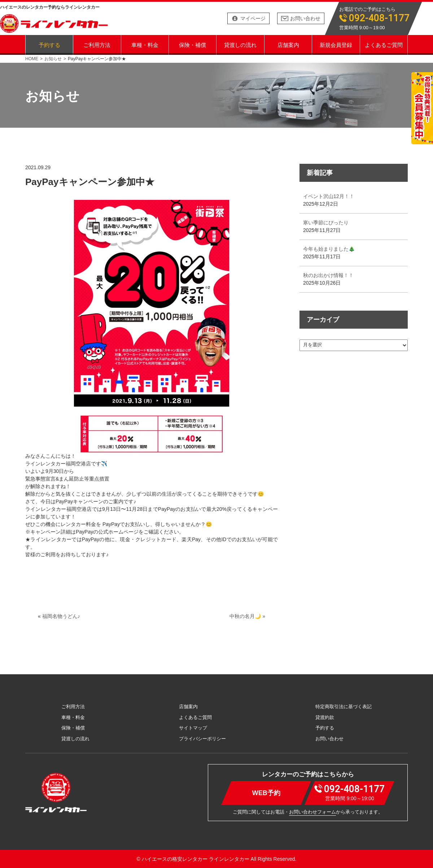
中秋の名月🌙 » (247, 616)
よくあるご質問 (384, 45)
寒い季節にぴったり (326, 223)
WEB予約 (266, 793)
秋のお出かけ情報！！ (328, 275)
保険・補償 (193, 45)
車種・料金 (145, 45)
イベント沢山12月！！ (329, 196)
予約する (49, 45)
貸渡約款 (325, 717)
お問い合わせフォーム (312, 812)
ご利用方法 (97, 45)
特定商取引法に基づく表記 (344, 707)
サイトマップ (193, 728)
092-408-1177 (379, 18)
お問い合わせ (305, 18)
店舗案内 (288, 45)
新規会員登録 (336, 45)
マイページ (253, 18)
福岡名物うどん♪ (61, 616)
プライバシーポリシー (202, 739)
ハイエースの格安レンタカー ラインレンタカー (196, 859)
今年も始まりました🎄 (329, 249)
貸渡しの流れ (240, 45)
